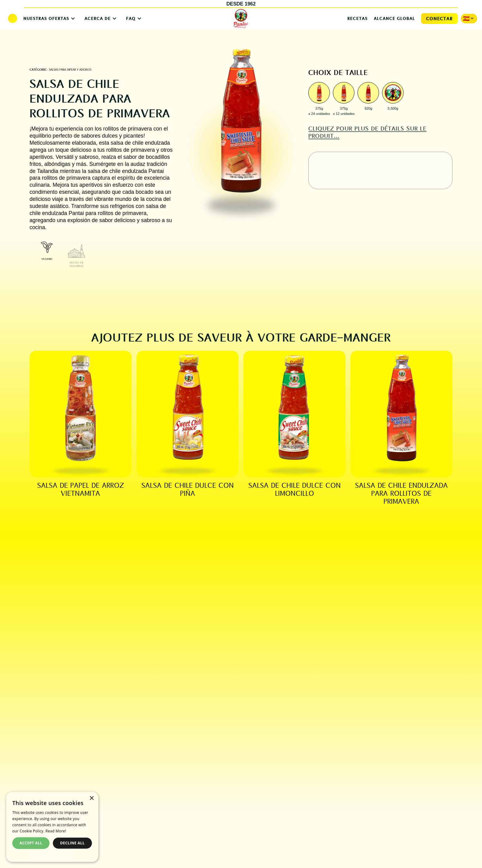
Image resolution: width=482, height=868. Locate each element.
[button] (48, 19)
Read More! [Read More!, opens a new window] (56, 831)
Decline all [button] (73, 843)
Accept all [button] (31, 843)
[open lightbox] (319, 94)
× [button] (91, 798)
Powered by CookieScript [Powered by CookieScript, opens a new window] (52, 855)
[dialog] (52, 827)
